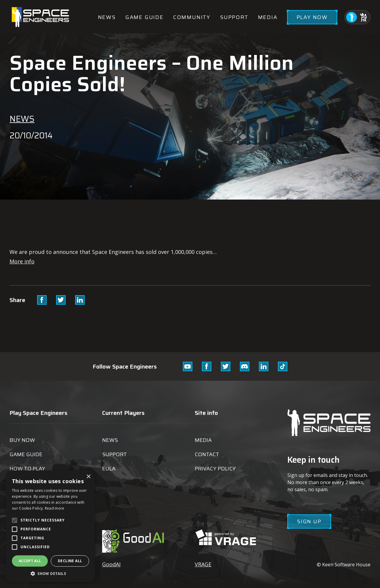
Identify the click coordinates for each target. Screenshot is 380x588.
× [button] (88, 477)
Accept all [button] (30, 561)
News (107, 17)
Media (268, 17)
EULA (109, 469)
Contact (207, 454)
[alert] (50, 526)
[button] (50, 573)
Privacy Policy (215, 469)
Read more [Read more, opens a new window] (55, 508)
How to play (27, 469)
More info (22, 261)
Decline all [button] (70, 561)
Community (192, 17)
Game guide (144, 17)
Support (234, 17)
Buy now (22, 440)
